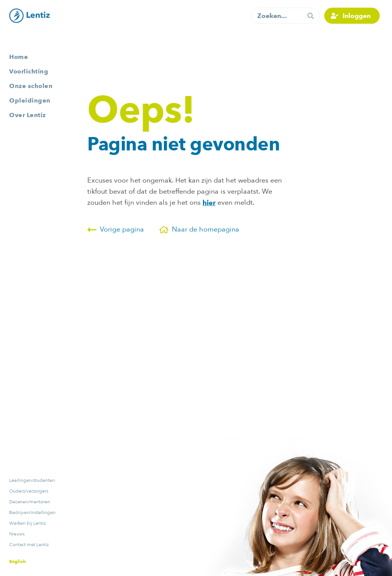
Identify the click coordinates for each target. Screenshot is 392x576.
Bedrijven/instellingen (32, 512)
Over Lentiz (28, 115)
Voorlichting (29, 71)
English (17, 561)
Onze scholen (31, 86)
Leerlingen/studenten (32, 480)
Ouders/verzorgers (29, 491)
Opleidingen (30, 100)
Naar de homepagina (199, 229)
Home (19, 57)
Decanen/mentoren (30, 502)
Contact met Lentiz (29, 545)
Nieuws (17, 534)
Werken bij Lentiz (27, 523)
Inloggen (357, 16)
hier (209, 203)
